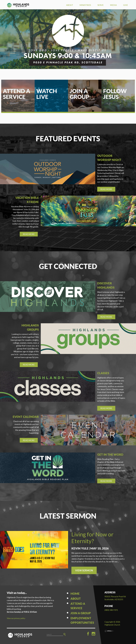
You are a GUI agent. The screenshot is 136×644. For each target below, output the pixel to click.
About (70, 5)
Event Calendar (26, 417)
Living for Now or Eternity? (92, 538)
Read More (106, 189)
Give (126, 5)
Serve (101, 5)
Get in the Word (110, 455)
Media (113, 5)
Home (75, 594)
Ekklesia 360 (109, 631)
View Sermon (84, 570)
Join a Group (81, 613)
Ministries (85, 5)
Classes (103, 373)
